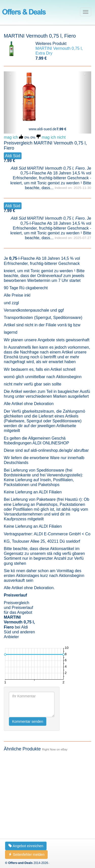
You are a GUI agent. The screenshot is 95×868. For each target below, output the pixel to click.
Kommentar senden (28, 721)
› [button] (85, 74)
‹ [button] (11, 74)
